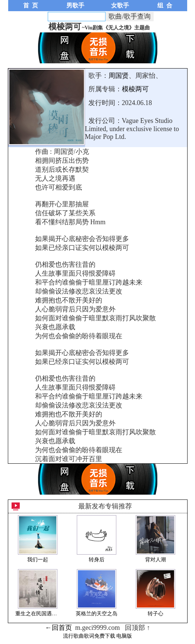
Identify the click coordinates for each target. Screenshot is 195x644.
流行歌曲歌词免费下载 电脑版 (98, 636)
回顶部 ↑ (138, 628)
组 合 (165, 5)
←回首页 (59, 628)
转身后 (97, 560)
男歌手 (75, 5)
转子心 (155, 614)
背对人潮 (155, 560)
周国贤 (119, 76)
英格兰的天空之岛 (97, 614)
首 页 (31, 5)
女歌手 (120, 5)
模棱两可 (135, 89)
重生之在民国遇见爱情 (41, 614)
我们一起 (38, 560)
